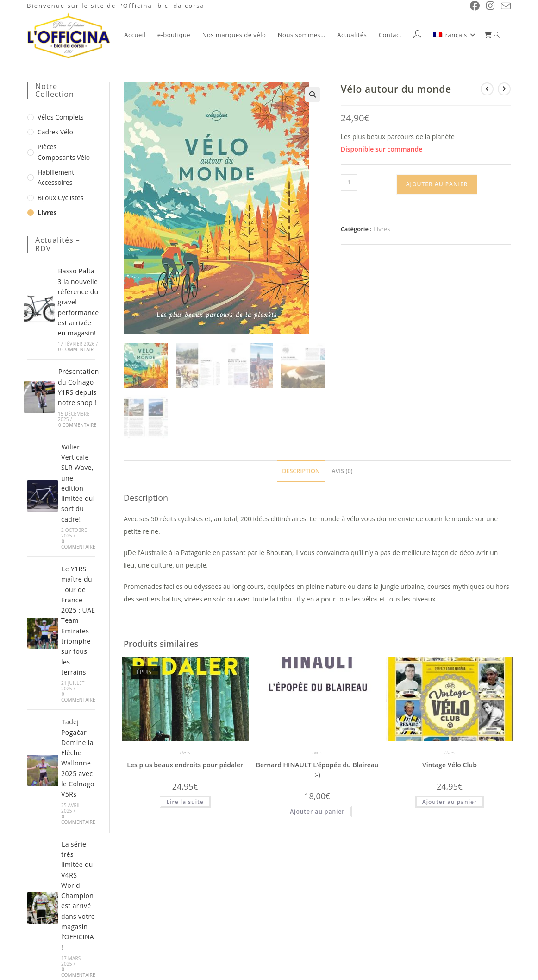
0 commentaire (78, 343)
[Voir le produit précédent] (488, 88)
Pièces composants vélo (64, 149)
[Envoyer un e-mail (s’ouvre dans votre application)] (505, 6)
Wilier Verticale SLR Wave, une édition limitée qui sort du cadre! (78, 472)
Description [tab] (301, 469)
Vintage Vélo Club (450, 762)
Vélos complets (59, 115)
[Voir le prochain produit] (505, 88)
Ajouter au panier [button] (317, 809)
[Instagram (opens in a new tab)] (492, 6)
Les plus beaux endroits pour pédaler (185, 762)
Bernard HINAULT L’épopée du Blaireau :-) (317, 767)
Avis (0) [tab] (341, 469)
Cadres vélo (54, 130)
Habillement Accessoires (54, 173)
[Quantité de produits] (349, 181)
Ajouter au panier (437, 183)
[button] (313, 93)
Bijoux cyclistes (59, 192)
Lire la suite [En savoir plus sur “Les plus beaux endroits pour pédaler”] (185, 800)
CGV (505, 975)
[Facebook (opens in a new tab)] (477, 6)
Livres (381, 228)
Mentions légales (465, 975)
